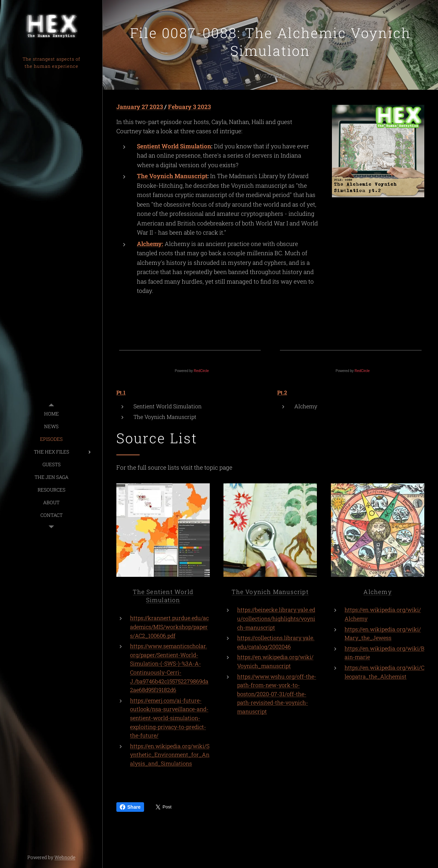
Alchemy (377, 592)
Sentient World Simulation (174, 146)
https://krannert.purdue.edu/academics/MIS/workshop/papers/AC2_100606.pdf (169, 627)
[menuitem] (51, 414)
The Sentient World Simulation (163, 596)
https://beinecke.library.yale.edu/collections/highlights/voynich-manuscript (276, 618)
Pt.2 (282, 392)
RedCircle (201, 371)
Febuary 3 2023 (189, 107)
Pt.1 (121, 392)
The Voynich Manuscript (172, 176)
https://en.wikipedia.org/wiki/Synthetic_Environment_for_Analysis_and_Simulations (170, 755)
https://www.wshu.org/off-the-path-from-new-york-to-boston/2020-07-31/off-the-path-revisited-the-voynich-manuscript (277, 694)
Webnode (65, 857)
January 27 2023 (140, 107)
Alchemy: (150, 244)
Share (130, 807)
